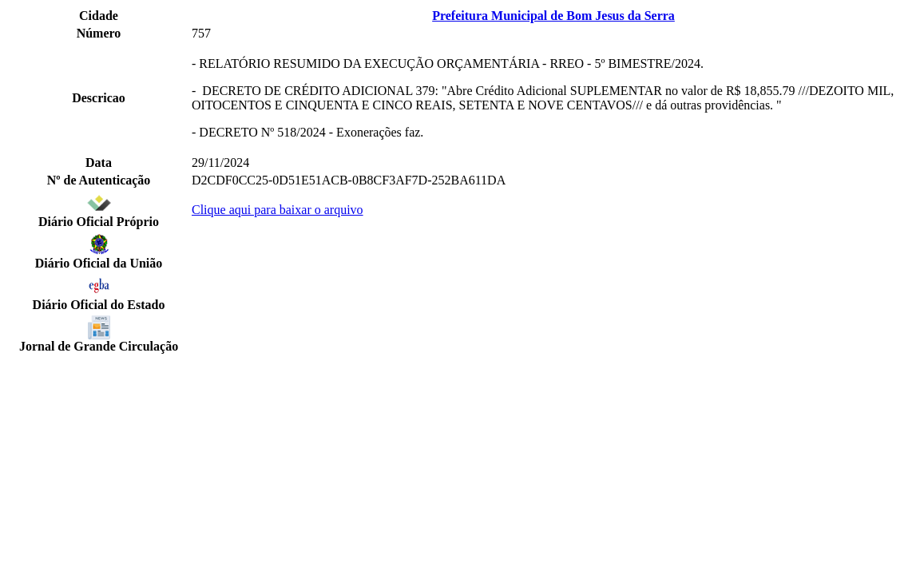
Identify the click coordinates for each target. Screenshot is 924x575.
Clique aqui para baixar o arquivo (278, 210)
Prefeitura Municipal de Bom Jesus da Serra (553, 16)
